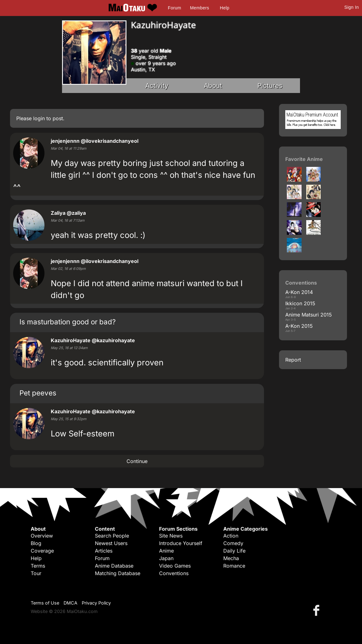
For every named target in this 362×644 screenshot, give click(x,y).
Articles (104, 551)
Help (225, 8)
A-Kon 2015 (299, 326)
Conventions (174, 573)
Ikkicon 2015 (300, 303)
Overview (42, 536)
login (39, 118)
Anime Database (114, 566)
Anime (166, 551)
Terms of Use (45, 603)
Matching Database (118, 573)
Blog (36, 543)
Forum (174, 8)
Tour (36, 573)
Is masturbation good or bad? (67, 322)
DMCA (70, 603)
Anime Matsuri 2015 (309, 315)
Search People (112, 536)
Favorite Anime (304, 159)
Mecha (231, 558)
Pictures (270, 86)
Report (293, 360)
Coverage (42, 551)
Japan (166, 558)
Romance (234, 566)
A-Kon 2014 (299, 292)
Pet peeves (38, 393)
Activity (157, 86)
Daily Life (234, 551)
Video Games (175, 566)
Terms (38, 566)
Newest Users (111, 543)
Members (200, 8)
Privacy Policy (96, 603)
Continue (137, 461)
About (213, 86)
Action (231, 536)
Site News (171, 536)
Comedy (233, 543)
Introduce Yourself (181, 543)
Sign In (352, 7)
